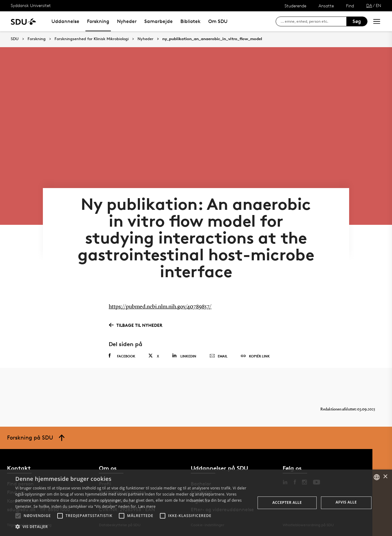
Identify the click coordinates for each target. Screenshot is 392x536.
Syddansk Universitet (31, 5)
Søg (357, 21)
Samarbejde (158, 21)
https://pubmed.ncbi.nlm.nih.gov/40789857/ (160, 307)
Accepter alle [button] (287, 502)
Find (350, 6)
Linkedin (184, 356)
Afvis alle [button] (346, 502)
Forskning (98, 21)
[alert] (196, 503)
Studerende (295, 6)
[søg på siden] (313, 21)
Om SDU (218, 21)
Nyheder (127, 21)
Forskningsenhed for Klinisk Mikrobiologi (92, 39)
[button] (18, 516)
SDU (15, 39)
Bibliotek (190, 21)
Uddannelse (65, 21)
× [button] (385, 477)
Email (219, 356)
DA (369, 5)
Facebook (122, 356)
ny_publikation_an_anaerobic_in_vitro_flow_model (212, 39)
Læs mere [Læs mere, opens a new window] (147, 506)
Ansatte (326, 6)
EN (379, 5)
